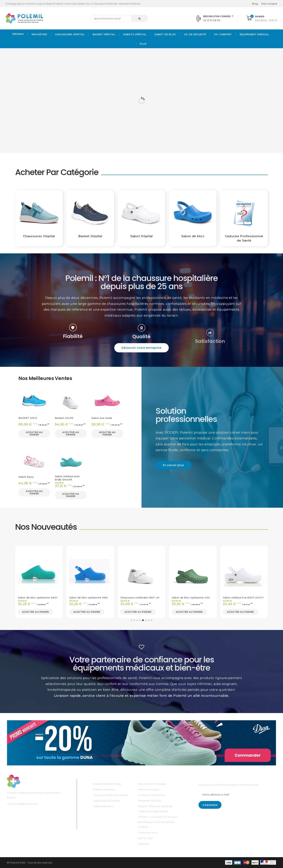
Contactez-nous (148, 833)
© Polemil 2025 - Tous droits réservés (30, 863)
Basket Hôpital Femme (107, 784)
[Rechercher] (119, 18)
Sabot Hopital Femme (107, 801)
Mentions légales (149, 789)
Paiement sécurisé (150, 801)
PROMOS (18, 34)
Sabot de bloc (165, 34)
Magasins (144, 844)
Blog (255, 4)
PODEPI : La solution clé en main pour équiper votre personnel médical (158, 822)
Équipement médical (254, 34)
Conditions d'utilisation (152, 795)
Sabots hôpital (134, 34)
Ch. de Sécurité (195, 34)
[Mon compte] (269, 4)
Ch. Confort (223, 34)
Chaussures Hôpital (69, 34)
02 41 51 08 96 (212, 20)
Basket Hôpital (104, 34)
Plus (143, 44)
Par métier (39, 34)
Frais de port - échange (152, 784)
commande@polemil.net (22, 804)
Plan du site (145, 838)
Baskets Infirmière (104, 789)
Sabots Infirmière (103, 806)
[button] (141, 348)
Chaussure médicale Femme (110, 795)
